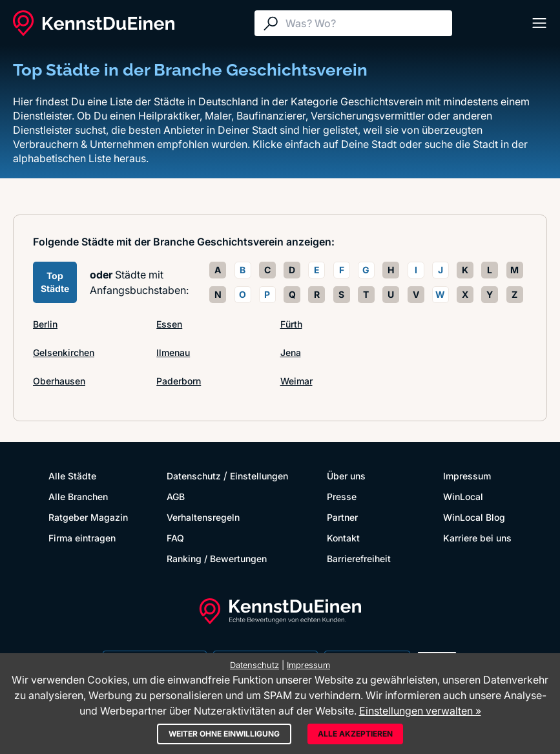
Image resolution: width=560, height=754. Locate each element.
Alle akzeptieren (355, 734)
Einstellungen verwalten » (420, 711)
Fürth (291, 324)
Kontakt (343, 538)
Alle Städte (72, 476)
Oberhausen (59, 381)
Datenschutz (194, 476)
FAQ (175, 538)
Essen (169, 324)
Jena (291, 352)
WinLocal (463, 497)
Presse (342, 497)
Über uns (346, 476)
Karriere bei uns (477, 538)
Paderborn (179, 381)
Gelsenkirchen (64, 352)
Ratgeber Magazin (88, 517)
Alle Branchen (78, 497)
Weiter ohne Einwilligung (224, 734)
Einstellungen (259, 476)
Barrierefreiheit (359, 559)
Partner (342, 517)
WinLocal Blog (474, 517)
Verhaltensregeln (203, 517)
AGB (176, 497)
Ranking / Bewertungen (217, 559)
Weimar (296, 381)
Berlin (45, 324)
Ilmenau (173, 352)
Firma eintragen (82, 538)
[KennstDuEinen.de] (94, 23)
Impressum (467, 476)
